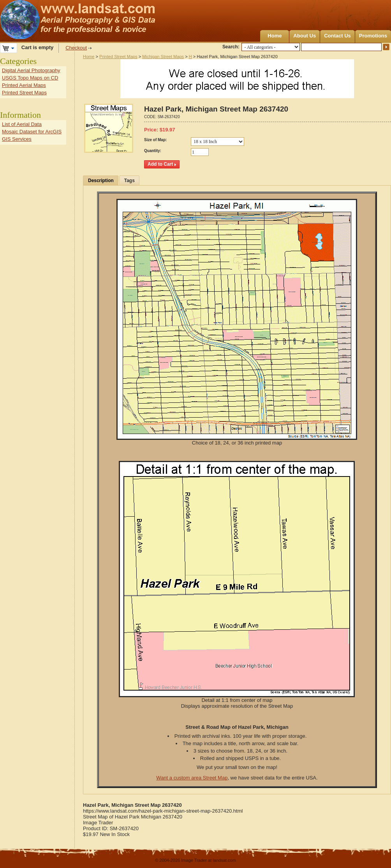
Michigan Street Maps (163, 57)
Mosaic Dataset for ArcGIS (32, 132)
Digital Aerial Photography (31, 70)
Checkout (76, 48)
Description (101, 181)
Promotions (373, 36)
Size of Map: (155, 140)
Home (275, 36)
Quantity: (153, 151)
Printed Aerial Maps (24, 85)
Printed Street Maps (118, 57)
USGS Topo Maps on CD (30, 78)
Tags (129, 181)
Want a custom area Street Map (192, 778)
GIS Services (17, 139)
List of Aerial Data (22, 124)
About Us (305, 36)
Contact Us (337, 36)
